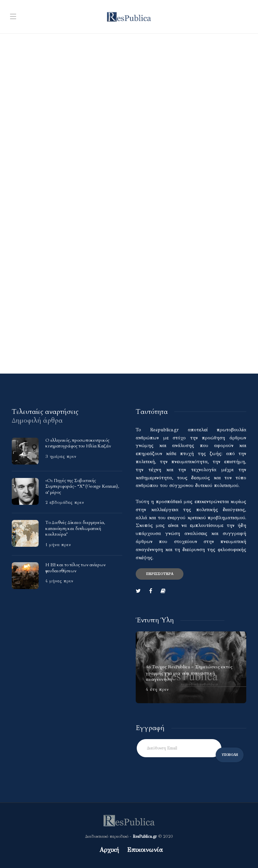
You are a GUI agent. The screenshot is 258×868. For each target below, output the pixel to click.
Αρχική (109, 850)
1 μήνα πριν (58, 545)
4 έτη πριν (157, 689)
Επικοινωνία (145, 850)
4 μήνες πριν (59, 581)
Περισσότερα (160, 574)
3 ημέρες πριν (61, 456)
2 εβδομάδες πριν (65, 502)
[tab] (45, 412)
